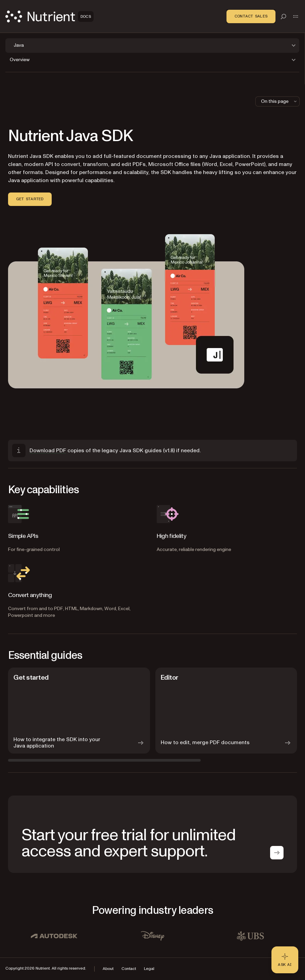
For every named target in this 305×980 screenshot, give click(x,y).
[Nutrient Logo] (49, 16)
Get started (30, 199)
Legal (149, 969)
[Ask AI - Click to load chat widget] (285, 960)
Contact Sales (251, 16)
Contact (129, 969)
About (108, 969)
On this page (279, 101)
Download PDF (48, 451)
